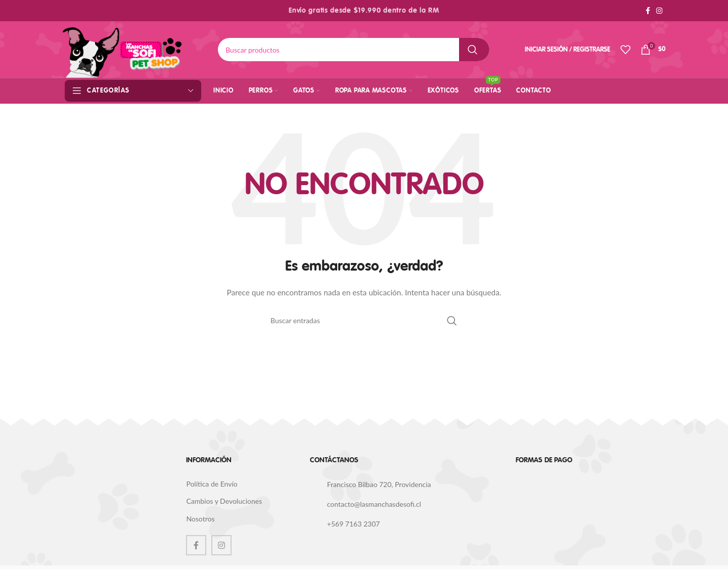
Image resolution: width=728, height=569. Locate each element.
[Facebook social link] (648, 11)
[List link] (405, 485)
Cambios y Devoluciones (224, 501)
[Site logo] (123, 49)
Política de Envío (212, 484)
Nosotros (200, 519)
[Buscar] (354, 50)
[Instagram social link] (659, 11)
